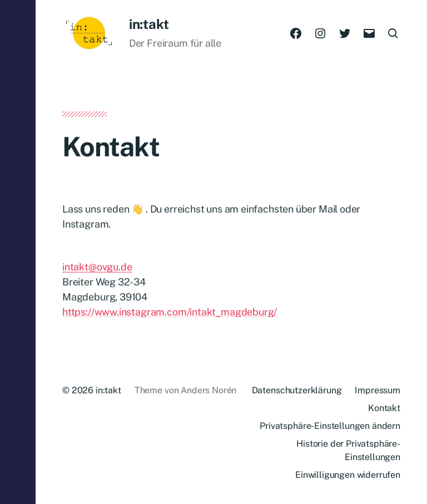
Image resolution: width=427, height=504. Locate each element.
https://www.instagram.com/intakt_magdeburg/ (170, 316)
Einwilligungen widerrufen (348, 475)
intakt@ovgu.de (97, 271)
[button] (18, 252)
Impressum (378, 390)
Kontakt (384, 408)
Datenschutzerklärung (297, 390)
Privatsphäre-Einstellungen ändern (330, 426)
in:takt (149, 24)
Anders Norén (208, 390)
